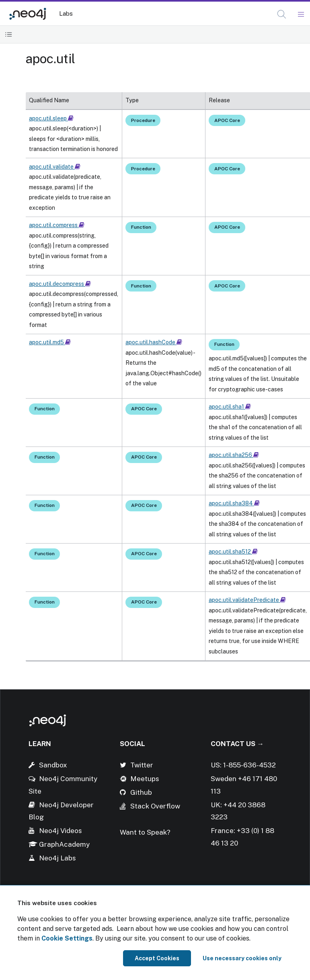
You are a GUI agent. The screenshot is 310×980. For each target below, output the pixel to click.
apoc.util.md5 (50, 342)
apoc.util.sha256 (234, 455)
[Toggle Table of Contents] (9, 34)
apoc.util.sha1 (230, 407)
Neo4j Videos (61, 831)
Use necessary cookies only (242, 958)
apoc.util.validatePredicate (247, 600)
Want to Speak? (145, 832)
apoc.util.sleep (51, 118)
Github (141, 792)
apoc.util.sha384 (234, 503)
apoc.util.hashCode (154, 342)
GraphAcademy (64, 844)
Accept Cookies (157, 958)
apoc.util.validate (55, 167)
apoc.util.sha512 (233, 552)
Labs (66, 13)
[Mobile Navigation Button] (301, 14)
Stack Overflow (155, 806)
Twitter (142, 765)
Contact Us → (237, 744)
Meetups (145, 779)
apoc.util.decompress (60, 284)
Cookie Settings (67, 938)
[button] (282, 14)
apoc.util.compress (57, 225)
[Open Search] (282, 14)
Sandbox (53, 765)
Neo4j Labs (57, 858)
